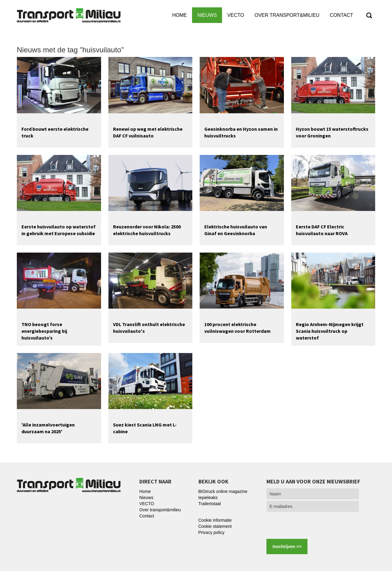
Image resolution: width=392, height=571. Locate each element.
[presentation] (313, 525)
